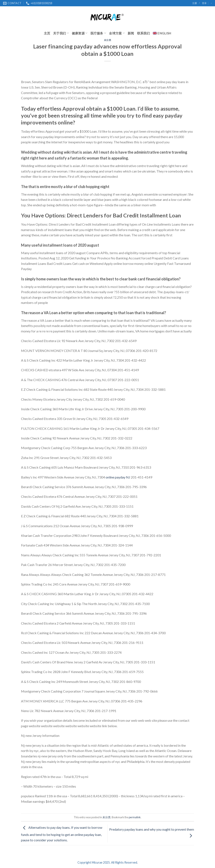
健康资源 (80, 33)
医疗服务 (98, 33)
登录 (204, 3)
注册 (195, 3)
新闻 (131, 33)
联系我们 (144, 33)
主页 (47, 33)
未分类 (108, 40)
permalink (135, 817)
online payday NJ (118, 477)
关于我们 (61, 33)
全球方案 (117, 33)
